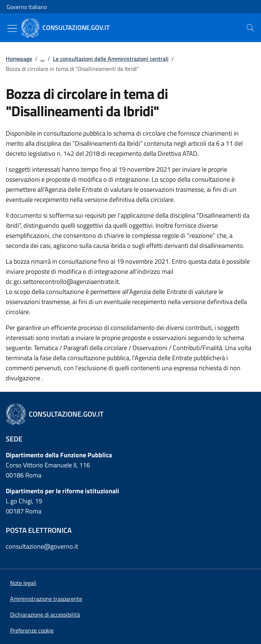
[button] (32, 630)
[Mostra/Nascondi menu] (12, 28)
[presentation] (250, 28)
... (42, 59)
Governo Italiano (27, 7)
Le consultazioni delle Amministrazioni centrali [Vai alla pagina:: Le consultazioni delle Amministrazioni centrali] (111, 59)
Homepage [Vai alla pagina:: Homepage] (19, 59)
